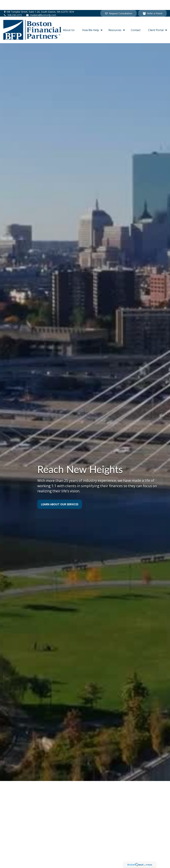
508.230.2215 (13, 5)
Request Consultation (119, 3)
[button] (69, 20)
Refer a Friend (152, 3)
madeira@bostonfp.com (41, 5)
